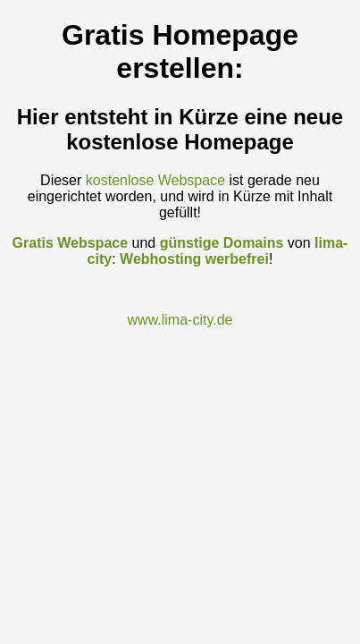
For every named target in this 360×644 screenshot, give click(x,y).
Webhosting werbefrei (194, 259)
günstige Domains (222, 243)
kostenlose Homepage (180, 142)
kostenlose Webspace (155, 180)
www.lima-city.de (180, 320)
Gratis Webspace (71, 243)
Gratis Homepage (180, 35)
